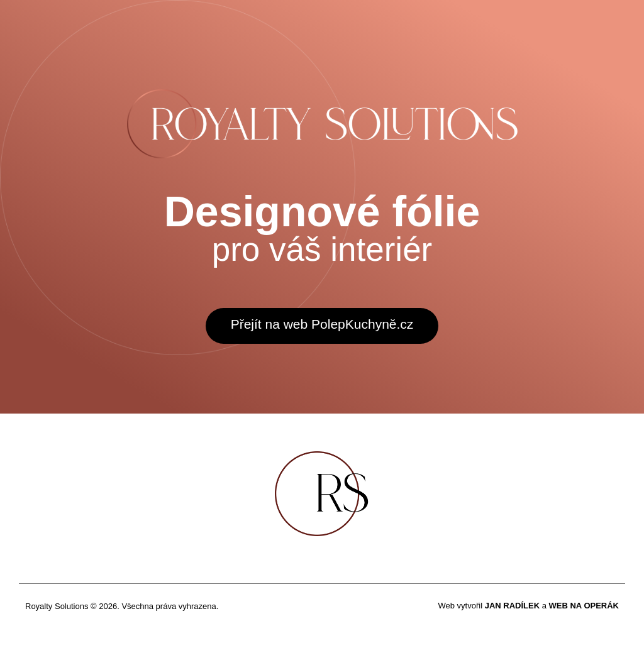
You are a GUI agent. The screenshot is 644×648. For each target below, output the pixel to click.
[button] (322, 326)
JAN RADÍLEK (512, 606)
